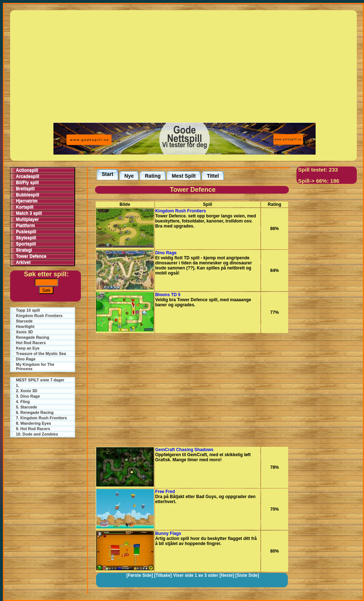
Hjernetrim (27, 201)
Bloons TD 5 (168, 295)
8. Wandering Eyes (33, 423)
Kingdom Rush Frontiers (39, 316)
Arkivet (23, 263)
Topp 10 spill (28, 310)
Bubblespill (28, 195)
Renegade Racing (32, 337)
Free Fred (165, 492)
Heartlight (25, 327)
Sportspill (26, 244)
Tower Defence (31, 256)
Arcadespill (28, 177)
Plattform (25, 226)
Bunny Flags (168, 533)
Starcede (24, 321)
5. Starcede (27, 407)
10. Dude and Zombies (37, 434)
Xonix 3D (24, 332)
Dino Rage (26, 359)
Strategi (24, 250)
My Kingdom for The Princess (35, 367)
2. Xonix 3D (27, 391)
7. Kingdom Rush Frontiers (41, 418)
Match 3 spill (29, 213)
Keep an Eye (28, 348)
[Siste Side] (247, 575)
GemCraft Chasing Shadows (184, 450)
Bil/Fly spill (27, 183)
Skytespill (26, 238)
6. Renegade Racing (35, 412)
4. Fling (23, 402)
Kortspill (25, 207)
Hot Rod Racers (31, 343)
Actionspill (27, 170)
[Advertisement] (185, 66)
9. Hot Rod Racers (33, 429)
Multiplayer (27, 220)
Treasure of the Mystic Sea (41, 354)
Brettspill (25, 189)
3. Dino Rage (28, 396)
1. (18, 385)
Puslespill (26, 232)
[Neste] (227, 575)
